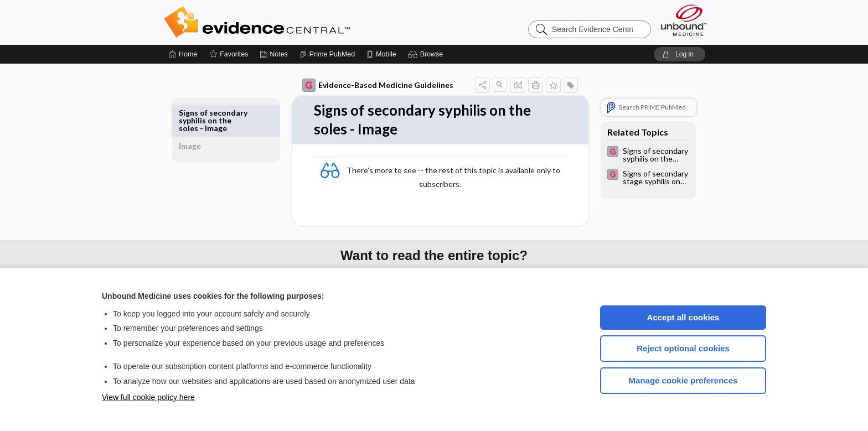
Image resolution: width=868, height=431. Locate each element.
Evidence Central (301, 22)
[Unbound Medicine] (684, 20)
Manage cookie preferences (683, 380)
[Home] (183, 54)
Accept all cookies (683, 317)
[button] (427, 54)
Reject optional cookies (683, 348)
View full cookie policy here (148, 397)
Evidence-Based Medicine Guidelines (365, 85)
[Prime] (327, 54)
